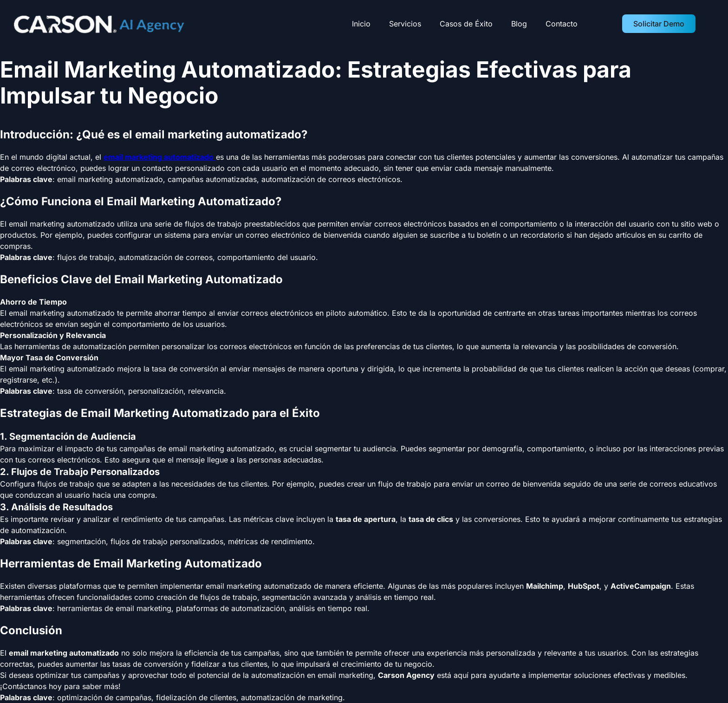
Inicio (361, 24)
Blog (519, 24)
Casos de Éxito (466, 24)
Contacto (562, 24)
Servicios (405, 24)
